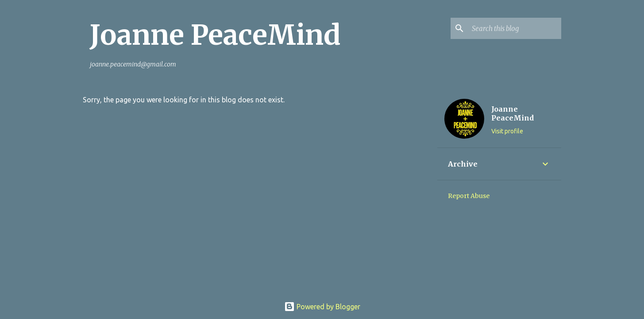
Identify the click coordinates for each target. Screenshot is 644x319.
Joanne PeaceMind (215, 35)
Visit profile (507, 131)
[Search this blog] (515, 28)
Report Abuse (469, 196)
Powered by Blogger (322, 307)
